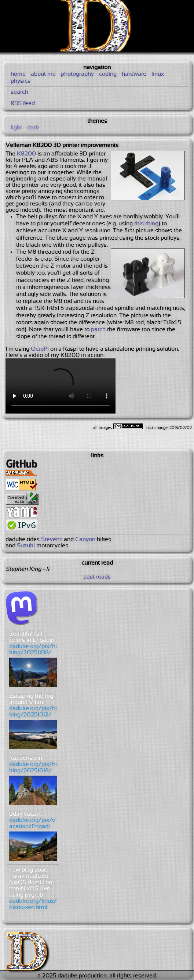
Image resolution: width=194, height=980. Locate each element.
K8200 (26, 154)
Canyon (85, 539)
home (18, 74)
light (16, 128)
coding (108, 74)
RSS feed (23, 103)
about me (43, 74)
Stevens (52, 539)
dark (33, 128)
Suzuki (26, 546)
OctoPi (40, 349)
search (19, 92)
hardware (134, 74)
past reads (97, 577)
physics (21, 81)
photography (77, 74)
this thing (146, 224)
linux (158, 74)
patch (98, 330)
